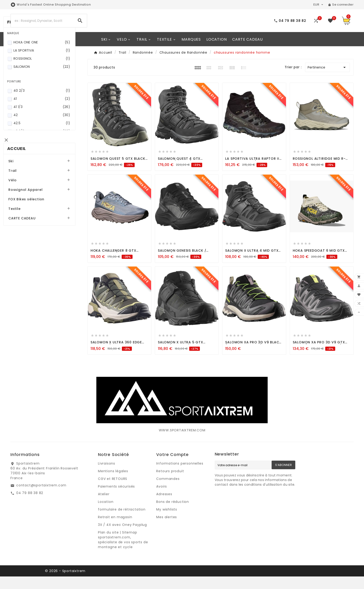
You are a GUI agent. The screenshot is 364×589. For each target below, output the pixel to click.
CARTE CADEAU (29, 268)
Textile (21, 258)
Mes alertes (167, 530)
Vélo (19, 230)
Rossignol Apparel (32, 239)
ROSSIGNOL (48, 114)
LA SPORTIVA (48, 106)
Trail (19, 220)
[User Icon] (341, 5)
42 (48, 170)
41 (48, 154)
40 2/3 (48, 146)
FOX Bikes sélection (33, 249)
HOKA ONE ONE (48, 98)
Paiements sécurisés (116, 499)
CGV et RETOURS (113, 491)
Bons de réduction (173, 514)
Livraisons (107, 476)
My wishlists (167, 522)
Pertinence (327, 80)
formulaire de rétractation (122, 522)
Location (106, 514)
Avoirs (162, 499)
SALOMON (48, 122)
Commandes (168, 491)
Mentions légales (113, 484)
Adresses (164, 507)
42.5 (48, 178)
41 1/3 (48, 162)
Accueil (23, 198)
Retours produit (170, 484)
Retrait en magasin (115, 530)
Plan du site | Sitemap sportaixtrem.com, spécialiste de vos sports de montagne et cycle (123, 552)
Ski (18, 211)
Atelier (104, 507)
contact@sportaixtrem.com (41, 498)
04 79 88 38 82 (30, 505)
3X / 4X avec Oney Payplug (122, 537)
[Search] (42, 27)
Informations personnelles (180, 476)
